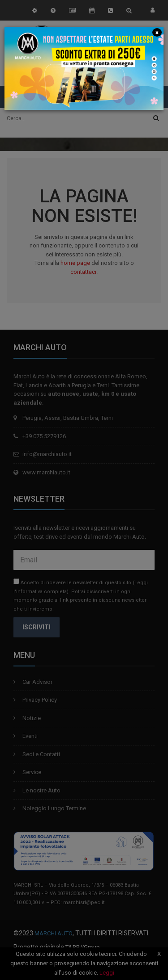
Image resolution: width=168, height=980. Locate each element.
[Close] (157, 32)
